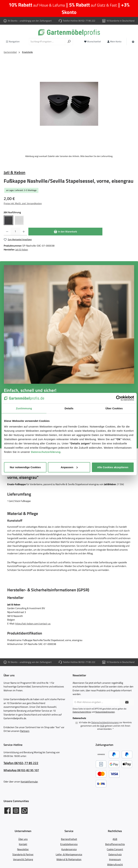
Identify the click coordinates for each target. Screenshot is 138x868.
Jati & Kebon (15, 172)
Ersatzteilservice (69, 844)
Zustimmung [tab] (24, 408)
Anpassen (69, 467)
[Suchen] (69, 42)
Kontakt (23, 844)
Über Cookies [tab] (114, 408)
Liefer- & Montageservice (69, 854)
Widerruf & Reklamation (69, 859)
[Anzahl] (15, 232)
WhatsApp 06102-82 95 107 (21, 770)
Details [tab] (69, 408)
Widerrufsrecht (115, 864)
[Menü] (13, 42)
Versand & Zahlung (23, 859)
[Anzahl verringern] (7, 232)
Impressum (115, 859)
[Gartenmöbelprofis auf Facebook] (7, 811)
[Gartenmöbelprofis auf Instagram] (16, 811)
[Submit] (127, 702)
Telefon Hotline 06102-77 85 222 (79, 21)
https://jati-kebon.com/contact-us (33, 624)
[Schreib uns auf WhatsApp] (24, 811)
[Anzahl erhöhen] (24, 232)
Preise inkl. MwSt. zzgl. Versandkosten (23, 204)
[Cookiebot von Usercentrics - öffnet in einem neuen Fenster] (119, 398)
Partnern (25, 731)
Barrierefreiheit (69, 839)
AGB (102, 726)
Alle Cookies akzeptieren (113, 467)
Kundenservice (69, 849)
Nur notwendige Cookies (25, 467)
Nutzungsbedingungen (105, 712)
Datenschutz (115, 854)
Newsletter (23, 849)
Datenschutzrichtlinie (82, 712)
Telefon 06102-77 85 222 (21, 763)
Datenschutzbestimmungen (105, 723)
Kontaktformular (29, 782)
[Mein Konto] (114, 42)
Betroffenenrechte (115, 844)
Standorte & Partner (23, 854)
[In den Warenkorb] (65, 232)
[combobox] (47, 42)
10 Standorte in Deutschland (120, 21)
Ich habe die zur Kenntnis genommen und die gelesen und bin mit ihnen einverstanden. (105, 726)
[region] (69, 104)
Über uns (23, 839)
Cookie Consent (115, 849)
